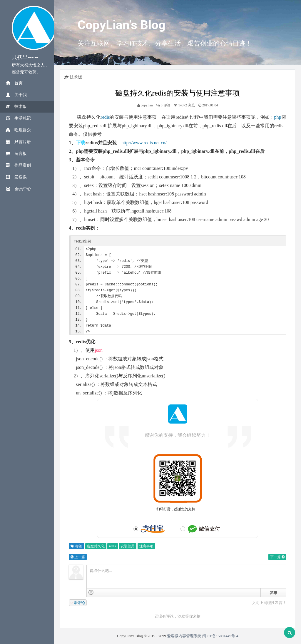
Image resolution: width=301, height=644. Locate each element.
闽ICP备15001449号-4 (220, 636)
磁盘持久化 (96, 546)
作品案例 (18, 165)
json (99, 350)
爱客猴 (16, 177)
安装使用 (128, 546)
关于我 (16, 95)
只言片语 (18, 142)
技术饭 (16, 107)
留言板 (16, 154)
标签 (76, 546)
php (278, 117)
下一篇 (277, 557)
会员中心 (19, 189)
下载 (81, 143)
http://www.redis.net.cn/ (144, 143)
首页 (14, 83)
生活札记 (18, 118)
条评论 (78, 603)
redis (105, 117)
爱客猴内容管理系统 (184, 636)
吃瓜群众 (18, 130)
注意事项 (146, 546)
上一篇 (78, 557)
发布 (273, 593)
